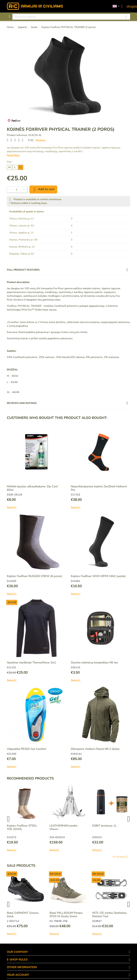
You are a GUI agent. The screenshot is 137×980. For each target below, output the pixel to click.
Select (13, 508)
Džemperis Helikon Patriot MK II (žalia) (95, 749)
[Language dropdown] (116, 6)
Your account (18, 975)
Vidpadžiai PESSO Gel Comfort (26, 749)
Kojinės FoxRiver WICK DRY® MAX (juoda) (98, 576)
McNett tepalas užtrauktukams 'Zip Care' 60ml (33, 488)
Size (9, 162)
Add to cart (43, 189)
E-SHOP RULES (17, 960)
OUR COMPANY (17, 952)
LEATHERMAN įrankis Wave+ (64, 827)
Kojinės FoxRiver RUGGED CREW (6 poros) (34, 576)
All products (121, 857)
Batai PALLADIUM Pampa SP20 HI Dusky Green (66, 915)
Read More (13, 155)
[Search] (71, 17)
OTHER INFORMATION (22, 967)
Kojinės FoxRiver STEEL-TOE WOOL (22, 827)
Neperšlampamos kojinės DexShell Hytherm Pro (99, 488)
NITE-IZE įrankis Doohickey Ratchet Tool (109, 915)
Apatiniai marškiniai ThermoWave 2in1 (31, 662)
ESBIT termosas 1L (104, 826)
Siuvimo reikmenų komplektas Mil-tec (94, 662)
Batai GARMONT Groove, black (23, 915)
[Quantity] (17, 190)
